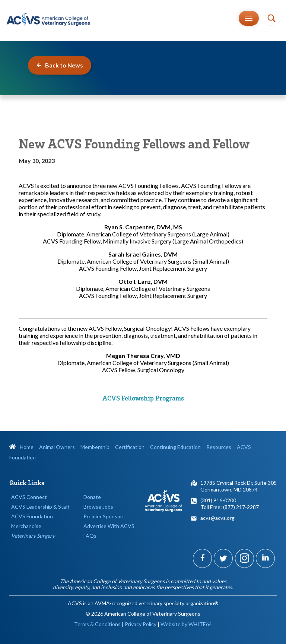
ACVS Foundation (32, 516)
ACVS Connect (29, 497)
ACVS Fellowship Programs (143, 398)
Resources (219, 447)
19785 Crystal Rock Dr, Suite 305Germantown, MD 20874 (239, 486)
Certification (130, 447)
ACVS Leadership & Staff (40, 507)
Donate (92, 497)
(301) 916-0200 (218, 500)
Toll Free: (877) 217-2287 (230, 507)
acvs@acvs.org (217, 518)
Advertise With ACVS (109, 526)
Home (21, 447)
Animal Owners (57, 447)
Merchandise (26, 526)
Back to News (60, 65)
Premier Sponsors (104, 516)
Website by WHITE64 (186, 624)
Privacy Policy (141, 624)
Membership (95, 447)
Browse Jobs (98, 507)
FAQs (90, 536)
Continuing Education (175, 447)
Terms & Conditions (97, 624)
